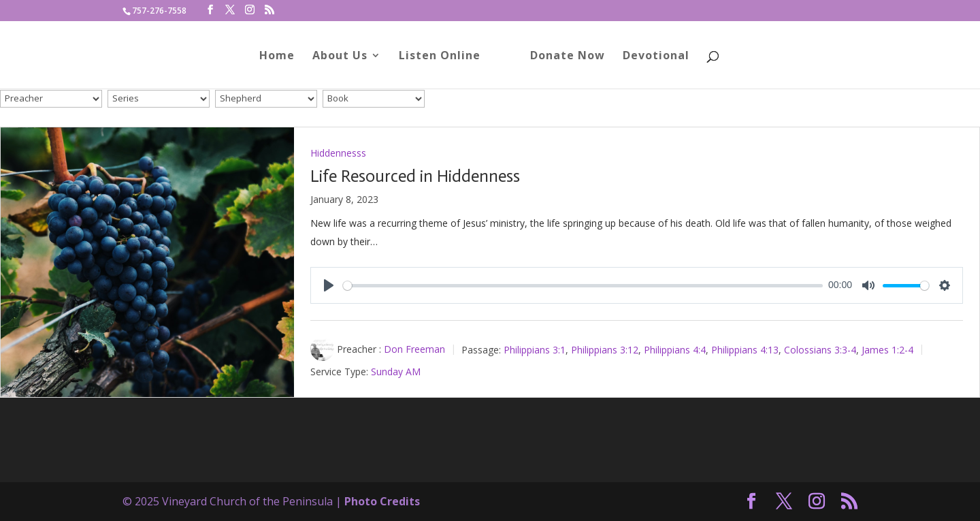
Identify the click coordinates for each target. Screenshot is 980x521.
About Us (340, 57)
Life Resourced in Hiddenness (415, 176)
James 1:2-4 (887, 349)
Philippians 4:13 (745, 349)
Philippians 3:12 (605, 349)
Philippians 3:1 (535, 349)
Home (277, 57)
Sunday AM (396, 372)
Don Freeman (414, 349)
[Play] (329, 285)
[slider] (583, 286)
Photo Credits (382, 501)
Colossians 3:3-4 (820, 349)
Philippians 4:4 (675, 349)
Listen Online (440, 57)
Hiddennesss (338, 153)
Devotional (656, 57)
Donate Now (568, 57)
